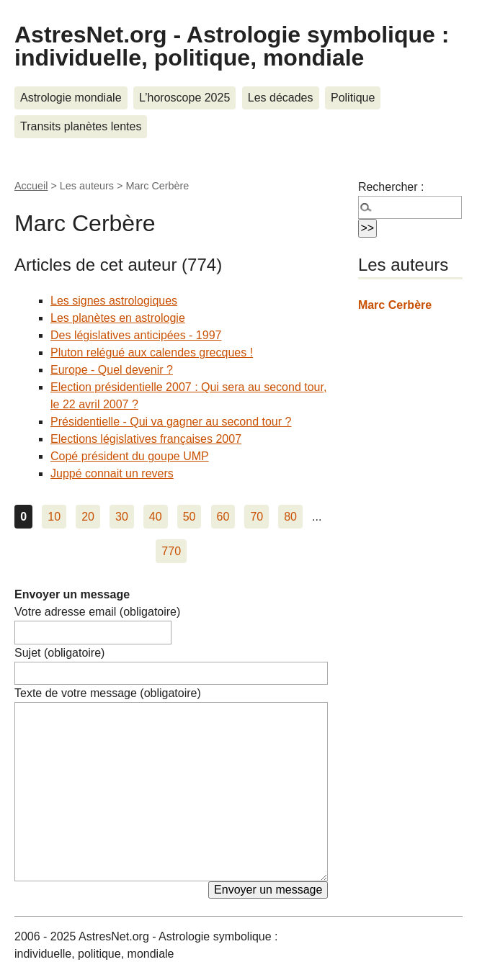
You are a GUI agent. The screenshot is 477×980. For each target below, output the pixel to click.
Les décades (281, 98)
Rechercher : (391, 187)
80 (290, 517)
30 (122, 517)
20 (88, 517)
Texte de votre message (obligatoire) (108, 693)
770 (171, 551)
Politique (353, 98)
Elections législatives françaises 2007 (146, 439)
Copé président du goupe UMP (130, 456)
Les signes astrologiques (114, 301)
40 (156, 517)
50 (190, 517)
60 (223, 517)
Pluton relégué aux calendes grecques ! (152, 352)
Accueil (31, 186)
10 (54, 517)
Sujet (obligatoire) (59, 653)
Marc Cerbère (395, 305)
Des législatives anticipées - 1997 (136, 335)
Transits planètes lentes (81, 126)
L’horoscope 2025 (184, 98)
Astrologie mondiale (71, 98)
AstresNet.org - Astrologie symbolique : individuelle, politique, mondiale (232, 46)
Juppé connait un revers (112, 473)
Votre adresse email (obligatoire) (97, 612)
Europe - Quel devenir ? (112, 370)
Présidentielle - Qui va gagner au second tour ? (171, 422)
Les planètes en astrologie (118, 318)
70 (257, 517)
